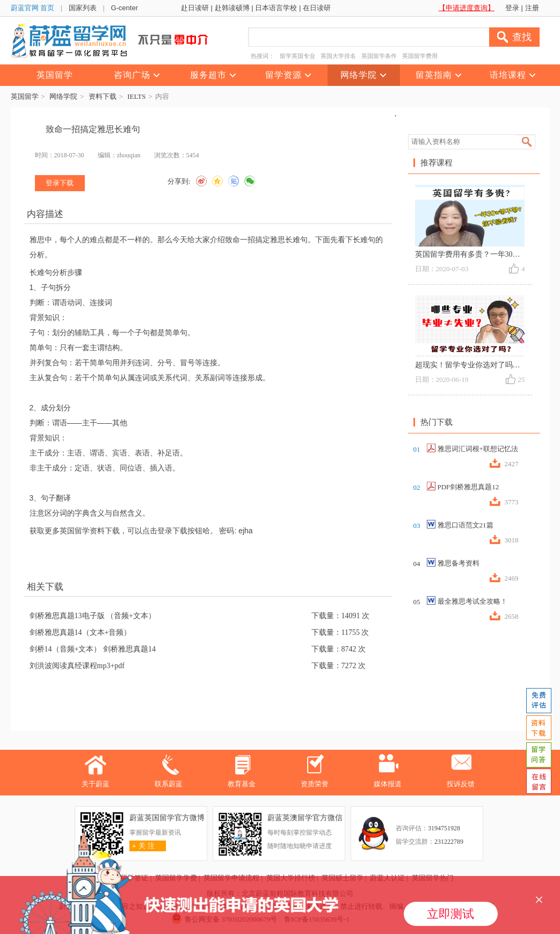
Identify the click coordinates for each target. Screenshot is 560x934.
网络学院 (63, 96)
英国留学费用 (420, 56)
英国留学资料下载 (90, 531)
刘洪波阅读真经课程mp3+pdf (77, 666)
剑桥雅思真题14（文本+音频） (81, 632)
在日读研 (317, 8)
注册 (532, 8)
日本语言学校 (276, 8)
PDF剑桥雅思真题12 (468, 487)
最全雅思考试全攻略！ (472, 601)
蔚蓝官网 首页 (33, 8)
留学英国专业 (297, 56)
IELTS (136, 96)
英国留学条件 (379, 56)
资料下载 (103, 96)
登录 (512, 8)
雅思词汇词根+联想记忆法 (478, 449)
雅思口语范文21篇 (466, 525)
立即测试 (450, 914)
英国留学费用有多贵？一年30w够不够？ (482, 254)
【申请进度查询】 (467, 8)
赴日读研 (195, 8)
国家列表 (83, 8)
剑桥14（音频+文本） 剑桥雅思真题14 (93, 649)
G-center (124, 8)
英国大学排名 (338, 56)
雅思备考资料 (459, 563)
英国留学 (25, 96)
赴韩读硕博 (232, 8)
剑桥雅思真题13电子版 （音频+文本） (93, 616)
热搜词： (263, 56)
